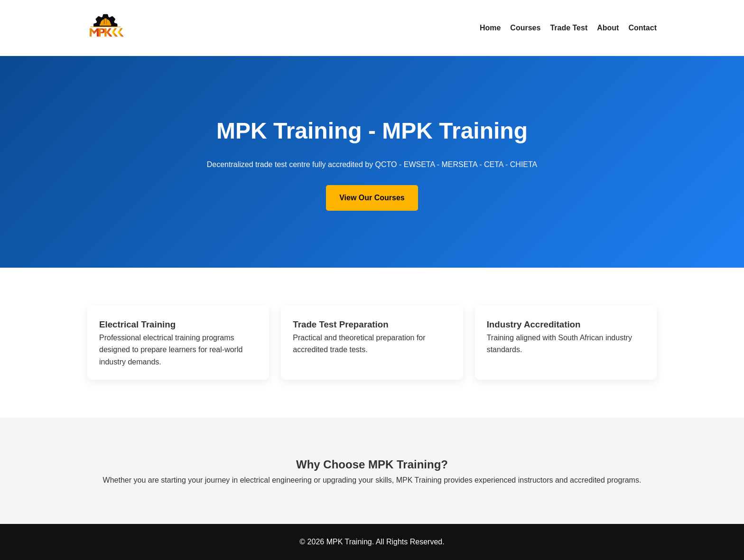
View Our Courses (372, 198)
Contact (642, 28)
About (608, 28)
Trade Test (569, 28)
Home (490, 28)
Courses (525, 28)
